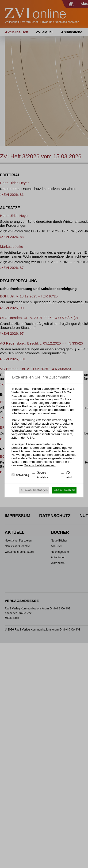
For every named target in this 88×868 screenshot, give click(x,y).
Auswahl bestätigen (34, 490)
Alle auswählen (65, 490)
